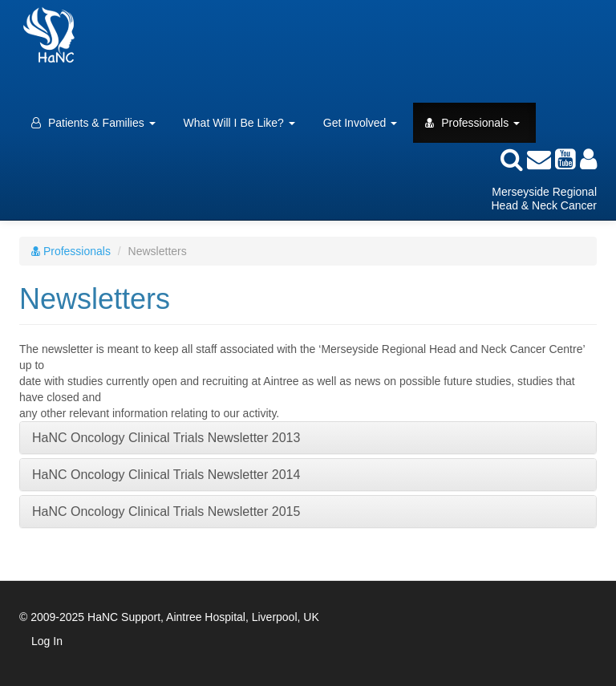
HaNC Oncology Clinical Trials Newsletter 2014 (166, 475)
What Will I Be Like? (239, 123)
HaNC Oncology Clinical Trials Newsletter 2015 (166, 511)
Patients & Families (93, 123)
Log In (47, 641)
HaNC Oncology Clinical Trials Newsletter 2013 (166, 438)
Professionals (472, 123)
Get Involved (361, 123)
